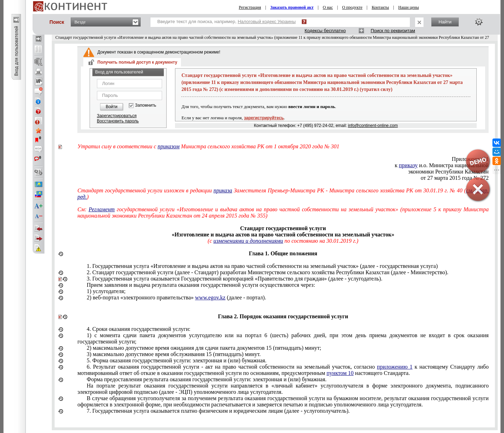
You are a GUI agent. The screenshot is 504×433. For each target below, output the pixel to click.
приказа (223, 190)
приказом (169, 146)
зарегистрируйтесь (264, 118)
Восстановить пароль (118, 121)
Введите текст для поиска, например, (227, 22)
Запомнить (146, 105)
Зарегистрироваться (117, 116)
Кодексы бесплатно (325, 31)
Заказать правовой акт (292, 7)
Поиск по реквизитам (393, 31)
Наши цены (409, 7)
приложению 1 (395, 367)
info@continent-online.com (373, 126)
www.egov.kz (210, 297)
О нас (328, 7)
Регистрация (250, 7)
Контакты (380, 7)
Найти (445, 22)
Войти (112, 107)
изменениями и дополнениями (248, 241)
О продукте (352, 7)
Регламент (101, 209)
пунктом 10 (340, 373)
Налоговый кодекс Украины (267, 22)
